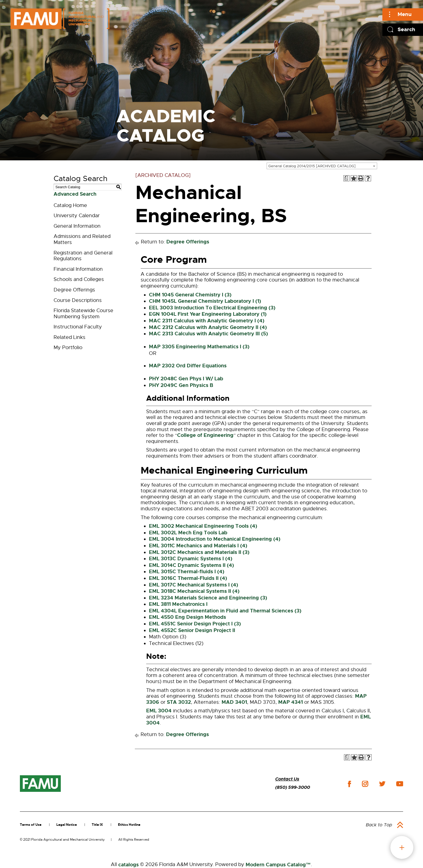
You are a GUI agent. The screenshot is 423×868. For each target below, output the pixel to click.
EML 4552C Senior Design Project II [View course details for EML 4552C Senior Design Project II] (192, 630)
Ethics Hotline (129, 825)
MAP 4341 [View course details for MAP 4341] (291, 702)
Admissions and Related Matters (82, 239)
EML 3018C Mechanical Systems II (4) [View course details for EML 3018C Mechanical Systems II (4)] (194, 591)
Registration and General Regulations (83, 256)
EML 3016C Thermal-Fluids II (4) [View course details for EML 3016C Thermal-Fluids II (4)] (188, 578)
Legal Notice (67, 825)
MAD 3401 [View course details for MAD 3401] (234, 702)
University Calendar (77, 216)
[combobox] (322, 166)
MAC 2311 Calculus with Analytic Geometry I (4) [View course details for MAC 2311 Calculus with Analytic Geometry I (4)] (207, 321)
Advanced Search (75, 194)
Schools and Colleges (79, 279)
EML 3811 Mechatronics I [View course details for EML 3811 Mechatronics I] (178, 604)
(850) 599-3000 (293, 787)
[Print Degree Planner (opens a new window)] (346, 178)
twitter (382, 784)
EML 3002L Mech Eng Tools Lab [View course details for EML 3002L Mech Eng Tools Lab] (188, 533)
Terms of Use (31, 825)
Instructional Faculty (78, 327)
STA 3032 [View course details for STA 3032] (179, 702)
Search (406, 29)
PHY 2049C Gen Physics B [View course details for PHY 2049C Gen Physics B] (181, 385)
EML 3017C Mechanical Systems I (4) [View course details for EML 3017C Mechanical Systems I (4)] (194, 585)
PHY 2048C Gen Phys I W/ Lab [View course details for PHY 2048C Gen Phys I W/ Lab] (186, 379)
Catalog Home (70, 205)
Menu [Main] (405, 14)
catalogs (128, 865)
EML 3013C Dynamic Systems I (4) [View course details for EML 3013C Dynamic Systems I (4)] (191, 559)
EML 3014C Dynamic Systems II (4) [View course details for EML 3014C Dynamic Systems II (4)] (191, 565)
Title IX (97, 825)
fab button (402, 847)
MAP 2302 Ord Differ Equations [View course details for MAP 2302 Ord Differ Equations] (188, 366)
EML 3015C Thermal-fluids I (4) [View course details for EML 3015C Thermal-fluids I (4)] (187, 572)
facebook (349, 784)
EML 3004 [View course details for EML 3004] (159, 711)
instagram (365, 784)
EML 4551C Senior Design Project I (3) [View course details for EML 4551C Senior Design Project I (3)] (195, 624)
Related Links (69, 337)
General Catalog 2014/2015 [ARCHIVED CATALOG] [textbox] (312, 166)
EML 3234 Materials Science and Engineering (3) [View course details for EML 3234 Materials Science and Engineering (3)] (208, 598)
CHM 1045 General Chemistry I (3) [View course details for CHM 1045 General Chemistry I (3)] (190, 295)
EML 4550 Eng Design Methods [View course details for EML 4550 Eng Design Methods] (187, 617)
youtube (400, 784)
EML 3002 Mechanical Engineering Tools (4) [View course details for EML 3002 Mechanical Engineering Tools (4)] (203, 526)
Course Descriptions (78, 300)
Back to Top (379, 825)
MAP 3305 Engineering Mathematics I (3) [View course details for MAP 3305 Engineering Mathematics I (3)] (199, 347)
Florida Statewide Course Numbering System (83, 314)
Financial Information (78, 269)
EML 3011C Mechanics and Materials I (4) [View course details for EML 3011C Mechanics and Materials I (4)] (198, 546)
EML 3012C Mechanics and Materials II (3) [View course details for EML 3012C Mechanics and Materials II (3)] (199, 552)
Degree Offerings (74, 290)
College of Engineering (205, 435)
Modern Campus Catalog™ (278, 865)
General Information (77, 226)
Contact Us (287, 779)
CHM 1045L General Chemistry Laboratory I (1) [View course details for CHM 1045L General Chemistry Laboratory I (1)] (205, 301)
